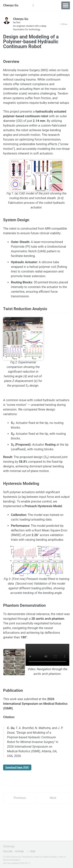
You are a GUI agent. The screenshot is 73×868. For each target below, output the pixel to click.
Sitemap (9, 846)
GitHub (19, 852)
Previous (20, 798)
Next (53, 798)
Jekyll (36, 857)
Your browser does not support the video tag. (47, 655)
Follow (64, 24)
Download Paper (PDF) (17, 767)
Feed (31, 852)
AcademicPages (49, 857)
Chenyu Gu (11, 5)
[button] (33, 5)
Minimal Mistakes (12, 860)
